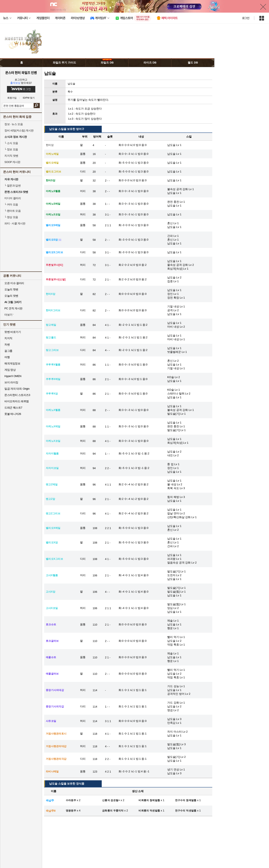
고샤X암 (51, 592)
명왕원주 (71, 811)
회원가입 (12, 98)
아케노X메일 (53, 426)
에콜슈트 (51, 657)
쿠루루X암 (52, 394)
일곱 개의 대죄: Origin (17, 389)
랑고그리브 (52, 350)
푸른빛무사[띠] (54, 265)
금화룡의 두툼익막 (113, 811)
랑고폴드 (51, 337)
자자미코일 (52, 468)
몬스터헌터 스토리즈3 (17, 395)
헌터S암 (51, 180)
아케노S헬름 (53, 191)
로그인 (246, 18)
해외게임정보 (12, 363)
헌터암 (50, 145)
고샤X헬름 (52, 575)
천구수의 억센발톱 (186, 811)
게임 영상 (10, 370)
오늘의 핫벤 (11, 289)
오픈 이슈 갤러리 (14, 283)
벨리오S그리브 (54, 252)
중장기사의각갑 (55, 707)
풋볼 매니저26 (13, 414)
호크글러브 (52, 641)
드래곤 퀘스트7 (13, 408)
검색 (37, 106)
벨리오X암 (52, 542)
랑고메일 (51, 325)
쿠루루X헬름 (53, 365)
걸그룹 (8, 351)
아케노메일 (52, 154)
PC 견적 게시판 (13, 308)
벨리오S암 (52, 240)
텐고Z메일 (52, 484)
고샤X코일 (52, 608)
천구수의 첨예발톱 (186, 800)
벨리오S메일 (53, 225)
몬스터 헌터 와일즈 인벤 (21, 73)
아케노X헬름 (53, 410)
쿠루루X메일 (53, 379)
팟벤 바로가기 (13, 332)
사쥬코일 (51, 721)
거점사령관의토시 (56, 734)
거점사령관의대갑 (56, 746)
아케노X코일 (53, 441)
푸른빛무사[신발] (56, 279)
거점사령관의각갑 (56, 759)
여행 (7, 357)
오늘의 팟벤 (11, 296)
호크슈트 (51, 625)
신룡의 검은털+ (111, 800)
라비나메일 (52, 771)
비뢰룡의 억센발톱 (149, 811)
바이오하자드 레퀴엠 (17, 401)
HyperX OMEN (13, 376)
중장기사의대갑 (55, 690)
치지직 (8, 338)
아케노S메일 (53, 204)
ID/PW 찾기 (29, 98)
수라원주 (71, 800)
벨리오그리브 (54, 172)
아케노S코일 (53, 214)
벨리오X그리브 (54, 559)
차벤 (7, 345)
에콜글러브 (52, 674)
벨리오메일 (52, 163)
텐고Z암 (50, 499)
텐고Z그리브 (53, 513)
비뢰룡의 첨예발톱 (149, 800)
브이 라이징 (11, 382)
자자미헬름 (52, 454)
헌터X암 (51, 294)
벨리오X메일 (53, 528)
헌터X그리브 (53, 310)
